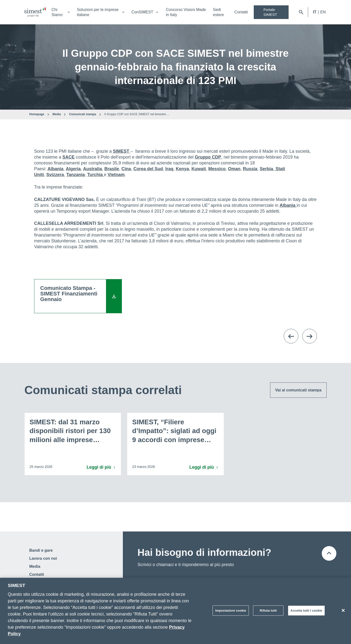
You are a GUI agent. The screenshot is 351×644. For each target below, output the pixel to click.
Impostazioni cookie (231, 612)
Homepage (37, 114)
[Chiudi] (343, 612)
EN (323, 12)
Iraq (169, 169)
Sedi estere (218, 12)
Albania (55, 169)
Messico (217, 169)
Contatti (241, 12)
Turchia (96, 175)
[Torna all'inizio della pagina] (329, 553)
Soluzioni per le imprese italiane (98, 12)
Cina (126, 169)
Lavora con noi (43, 558)
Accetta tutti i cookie (306, 612)
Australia (93, 169)
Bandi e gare (41, 550)
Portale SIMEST (270, 12)
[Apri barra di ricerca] (301, 12)
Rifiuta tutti (268, 612)
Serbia (267, 169)
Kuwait (199, 169)
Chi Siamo (57, 12)
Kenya (182, 169)
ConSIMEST (142, 12)
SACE (68, 157)
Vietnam (116, 175)
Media (57, 114)
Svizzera (55, 175)
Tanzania (76, 175)
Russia (250, 169)
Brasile (112, 169)
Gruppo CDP (208, 157)
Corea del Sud (148, 169)
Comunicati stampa (83, 114)
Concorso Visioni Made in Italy (186, 12)
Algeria (73, 169)
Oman (234, 169)
